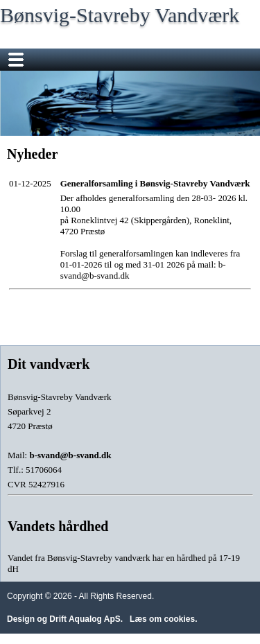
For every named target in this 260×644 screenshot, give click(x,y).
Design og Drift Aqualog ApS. (65, 619)
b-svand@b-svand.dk (70, 455)
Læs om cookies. (163, 619)
